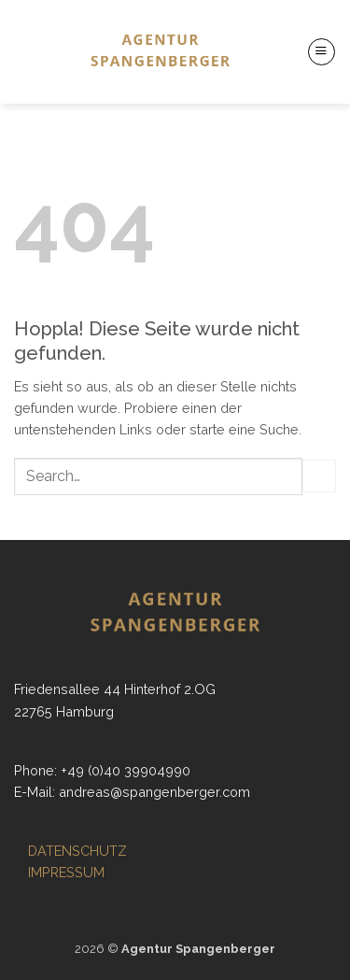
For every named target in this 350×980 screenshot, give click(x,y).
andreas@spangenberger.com (154, 792)
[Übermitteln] (319, 476)
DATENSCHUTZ (77, 851)
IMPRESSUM (66, 872)
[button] (322, 52)
